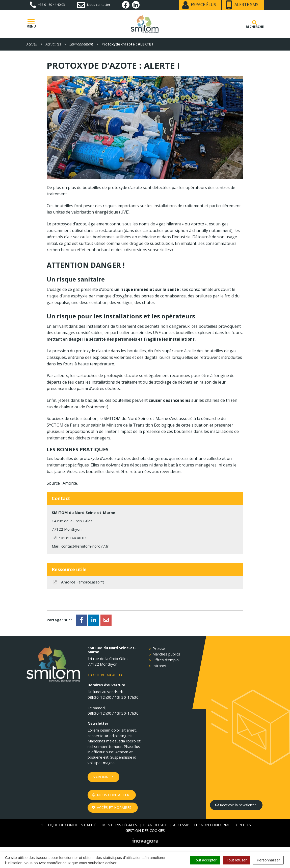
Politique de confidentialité (68, 825)
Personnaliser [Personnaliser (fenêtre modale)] (268, 860)
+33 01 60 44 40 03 (105, 675)
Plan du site (155, 825)
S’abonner (103, 777)
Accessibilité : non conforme (202, 825)
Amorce (78, 582)
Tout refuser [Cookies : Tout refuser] (237, 860)
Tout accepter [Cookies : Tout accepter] (205, 860)
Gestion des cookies (145, 830)
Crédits (244, 825)
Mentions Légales (120, 825)
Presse (159, 648)
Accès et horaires (112, 807)
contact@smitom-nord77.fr (85, 546)
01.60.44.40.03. (74, 538)
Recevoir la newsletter (236, 805)
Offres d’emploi (166, 660)
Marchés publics (166, 654)
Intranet (160, 666)
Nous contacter (111, 795)
